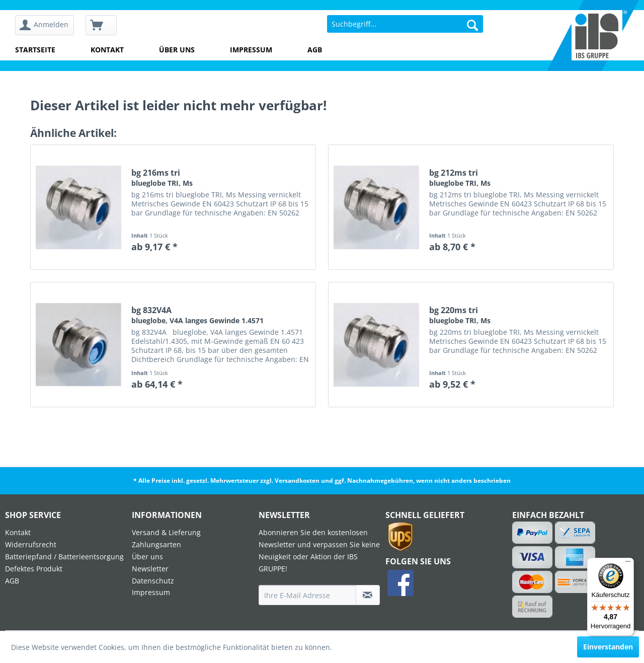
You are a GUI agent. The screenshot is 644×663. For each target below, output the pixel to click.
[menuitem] (48, 25)
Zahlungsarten (156, 544)
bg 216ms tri (162, 178)
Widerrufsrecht (31, 544)
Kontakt (107, 50)
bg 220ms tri (460, 315)
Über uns (177, 50)
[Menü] (628, 564)
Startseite (35, 50)
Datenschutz (153, 581)
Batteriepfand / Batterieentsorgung (64, 557)
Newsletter (150, 569)
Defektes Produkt (34, 569)
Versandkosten (297, 481)
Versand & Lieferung (166, 532)
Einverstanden (608, 647)
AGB (315, 50)
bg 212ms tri (460, 178)
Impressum (251, 50)
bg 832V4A (197, 315)
